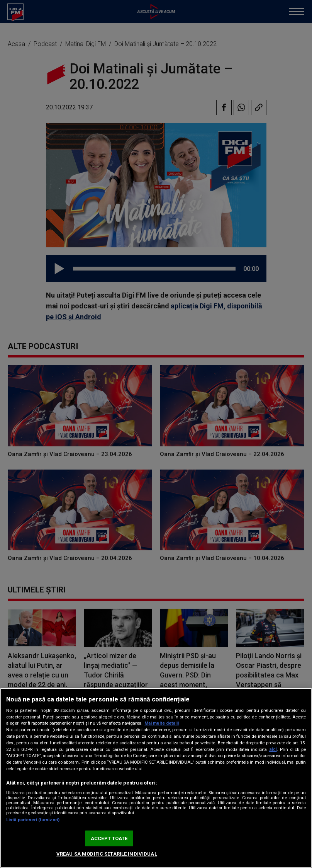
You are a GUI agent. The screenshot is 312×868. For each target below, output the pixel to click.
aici (273, 749)
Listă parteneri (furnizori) (33, 820)
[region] (156, 778)
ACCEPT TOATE (109, 838)
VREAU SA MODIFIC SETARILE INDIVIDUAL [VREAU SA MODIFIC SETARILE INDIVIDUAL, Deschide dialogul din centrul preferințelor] (107, 854)
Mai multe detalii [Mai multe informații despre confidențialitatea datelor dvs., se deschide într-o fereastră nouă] (162, 723)
